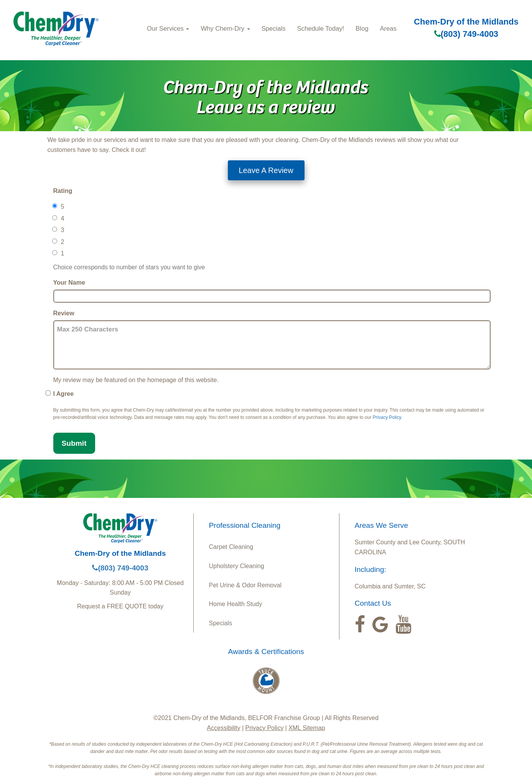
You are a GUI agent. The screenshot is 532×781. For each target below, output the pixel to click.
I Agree (64, 394)
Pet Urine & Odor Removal (245, 585)
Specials (274, 29)
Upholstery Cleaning (237, 566)
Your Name (69, 283)
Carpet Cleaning (231, 547)
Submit (74, 443)
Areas (388, 29)
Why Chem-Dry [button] (225, 29)
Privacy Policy (387, 417)
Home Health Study (236, 604)
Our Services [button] (168, 29)
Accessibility (223, 728)
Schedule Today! (320, 29)
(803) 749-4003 (466, 34)
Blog (362, 29)
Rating (63, 191)
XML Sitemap (307, 728)
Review (64, 313)
